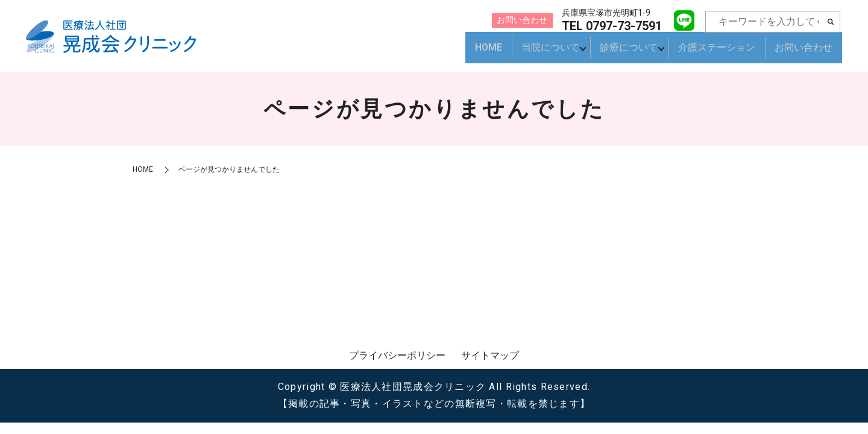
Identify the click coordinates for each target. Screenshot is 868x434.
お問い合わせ (804, 53)
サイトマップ (490, 355)
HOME (481, 53)
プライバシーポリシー (397, 355)
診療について (625, 53)
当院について (543, 53)
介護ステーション (717, 53)
